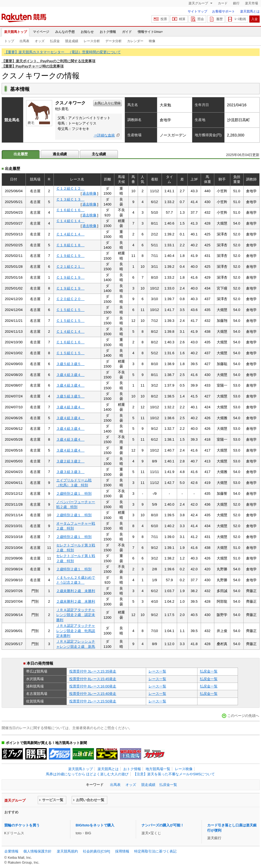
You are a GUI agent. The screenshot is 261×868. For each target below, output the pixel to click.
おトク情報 (108, 32)
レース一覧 (157, 671)
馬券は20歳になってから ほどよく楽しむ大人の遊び (87, 774)
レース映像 (184, 769)
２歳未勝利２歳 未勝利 (76, 591)
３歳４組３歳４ (70, 375)
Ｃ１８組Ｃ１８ (70, 245)
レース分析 (92, 41)
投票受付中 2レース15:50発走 (93, 701)
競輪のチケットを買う (22, 825)
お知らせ (87, 32)
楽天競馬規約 (67, 851)
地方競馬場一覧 (158, 769)
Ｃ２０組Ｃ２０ (70, 299)
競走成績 (72, 41)
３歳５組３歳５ (70, 364)
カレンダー (135, 41)
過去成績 (60, 154)
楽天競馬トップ (15, 32)
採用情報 (122, 851)
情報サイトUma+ (150, 32)
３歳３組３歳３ (70, 472)
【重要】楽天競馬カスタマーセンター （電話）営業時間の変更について (63, 52)
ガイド (127, 32)
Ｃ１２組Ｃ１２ (70, 189)
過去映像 (89, 193)
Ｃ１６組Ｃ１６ (70, 210)
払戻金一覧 (209, 671)
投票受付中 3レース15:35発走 (93, 671)
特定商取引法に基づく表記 (155, 851)
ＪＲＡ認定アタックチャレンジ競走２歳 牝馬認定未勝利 (76, 631)
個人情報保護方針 (37, 851)
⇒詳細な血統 (104, 135)
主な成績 (99, 154)
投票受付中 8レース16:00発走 (93, 686)
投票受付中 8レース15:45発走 (93, 679)
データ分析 (114, 41)
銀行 (236, 3)
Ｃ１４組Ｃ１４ (70, 221)
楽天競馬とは (250, 11)
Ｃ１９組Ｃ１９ (70, 256)
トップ (9, 41)
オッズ (40, 41)
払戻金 (55, 41)
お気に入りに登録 (108, 103)
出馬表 (24, 41)
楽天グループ (199, 3)
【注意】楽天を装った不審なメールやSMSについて (174, 774)
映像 (152, 41)
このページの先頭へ (243, 716)
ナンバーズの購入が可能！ (163, 825)
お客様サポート (224, 11)
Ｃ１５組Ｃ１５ (70, 310)
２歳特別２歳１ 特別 (74, 494)
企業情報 (11, 851)
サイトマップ (197, 11)
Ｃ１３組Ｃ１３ (70, 199)
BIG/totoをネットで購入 (95, 825)
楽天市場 (251, 3)
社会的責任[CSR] (96, 851)
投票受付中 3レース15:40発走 (93, 694)
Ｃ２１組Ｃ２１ (70, 267)
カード (223, 3)
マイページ (41, 32)
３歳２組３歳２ (70, 461)
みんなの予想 (65, 32)
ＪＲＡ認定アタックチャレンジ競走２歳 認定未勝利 (76, 615)
